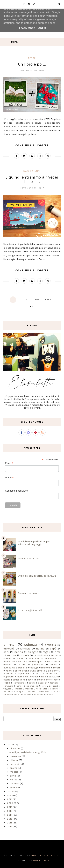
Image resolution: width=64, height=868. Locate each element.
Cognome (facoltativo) (17, 491)
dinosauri (42, 683)
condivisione (41, 655)
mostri (57, 668)
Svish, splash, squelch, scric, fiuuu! (37, 576)
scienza (31, 644)
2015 (10, 823)
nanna (19, 652)
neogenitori (42, 689)
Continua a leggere (32, 145)
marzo (14, 780)
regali (46, 652)
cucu (18, 694)
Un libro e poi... (32, 64)
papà (53, 649)
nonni (9, 671)
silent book (21, 671)
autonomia (44, 692)
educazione (19, 680)
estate (43, 686)
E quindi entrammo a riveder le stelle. (32, 179)
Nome (9, 478)
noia (44, 677)
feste (32, 58)
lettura (22, 665)
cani (6, 652)
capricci (19, 686)
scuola (25, 655)
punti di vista (38, 671)
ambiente (53, 671)
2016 (10, 819)
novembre (16, 756)
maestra (29, 689)
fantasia (25, 649)
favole (31, 680)
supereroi (9, 677)
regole (7, 683)
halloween (51, 659)
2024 (10, 745)
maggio (14, 772)
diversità (9, 649)
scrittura (54, 677)
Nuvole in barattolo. (29, 559)
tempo (20, 692)
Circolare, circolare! (29, 593)
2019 (10, 807)
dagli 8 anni (32, 171)
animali (10, 644)
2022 (10, 795)
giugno (14, 768)
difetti (32, 683)
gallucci (53, 686)
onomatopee (35, 662)
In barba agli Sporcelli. (30, 610)
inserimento (44, 680)
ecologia (34, 668)
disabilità (27, 694)
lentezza (18, 689)
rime (58, 652)
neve (56, 680)
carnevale (8, 694)
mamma (46, 668)
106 (37, 300)
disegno (33, 652)
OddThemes (42, 861)
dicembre (15, 748)
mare (19, 677)
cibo (48, 662)
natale (40, 649)
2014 (10, 827)
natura (11, 655)
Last (32, 306)
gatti (38, 674)
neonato (54, 689)
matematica (32, 677)
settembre (16, 764)
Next (48, 300)
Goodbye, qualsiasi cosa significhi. (28, 752)
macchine (38, 694)
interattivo (52, 674)
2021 (10, 799)
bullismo (8, 674)
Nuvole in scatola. (46, 856)
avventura (9, 662)
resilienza (8, 692)
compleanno (20, 683)
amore (53, 665)
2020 (10, 803)
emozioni (34, 659)
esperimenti (24, 674)
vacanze (31, 692)
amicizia (50, 645)
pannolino (38, 665)
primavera (8, 686)
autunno (49, 695)
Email (9, 463)
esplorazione (32, 686)
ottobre (14, 760)
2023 (10, 792)
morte (21, 662)
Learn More (27, 28)
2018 (10, 811)
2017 (10, 815)
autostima (9, 668)
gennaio (15, 788)
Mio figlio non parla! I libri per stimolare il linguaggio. (34, 543)
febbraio (15, 784)
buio (56, 692)
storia (7, 680)
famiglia (54, 683)
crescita (22, 668)
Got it (42, 28)
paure (20, 659)
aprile (13, 776)
